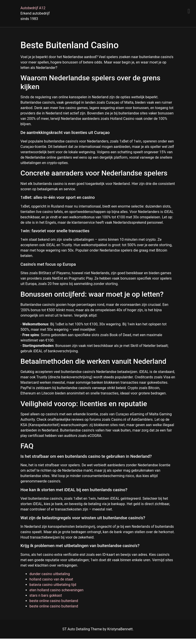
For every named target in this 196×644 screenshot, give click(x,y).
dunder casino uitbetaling (50, 574)
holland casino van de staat (51, 579)
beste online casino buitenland (54, 601)
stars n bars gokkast (46, 595)
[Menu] (189, 11)
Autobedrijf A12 (33, 8)
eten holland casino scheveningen (56, 590)
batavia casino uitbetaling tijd (53, 585)
